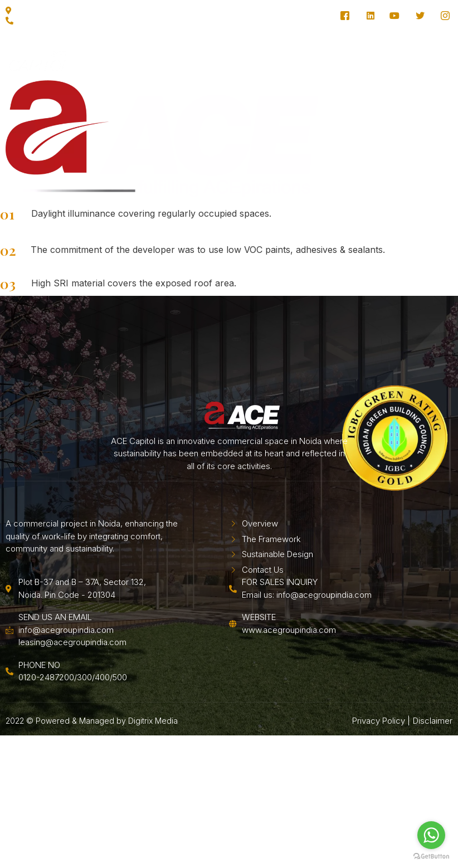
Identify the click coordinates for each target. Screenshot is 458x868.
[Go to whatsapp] (431, 835)
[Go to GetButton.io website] (431, 857)
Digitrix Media (153, 770)
